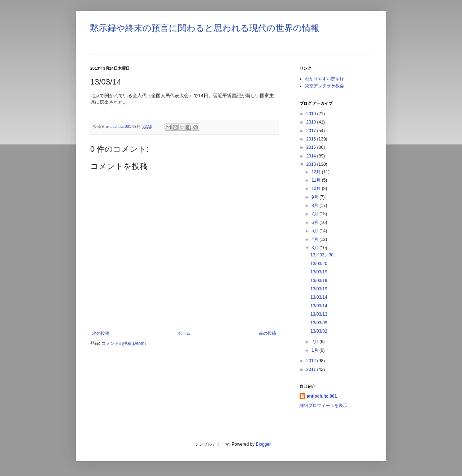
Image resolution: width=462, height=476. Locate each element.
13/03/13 (319, 314)
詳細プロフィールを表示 (323, 406)
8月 (315, 205)
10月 (317, 189)
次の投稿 (101, 333)
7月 (315, 214)
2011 (312, 369)
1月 (315, 350)
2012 (312, 361)
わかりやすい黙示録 (324, 79)
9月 (315, 197)
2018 (312, 122)
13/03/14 (319, 297)
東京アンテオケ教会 (324, 86)
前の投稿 (267, 333)
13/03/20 (319, 264)
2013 (312, 164)
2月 (315, 342)
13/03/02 (319, 331)
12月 (317, 172)
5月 (315, 231)
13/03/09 (319, 323)
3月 (315, 248)
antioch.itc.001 (322, 396)
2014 (312, 156)
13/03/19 (319, 272)
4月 (315, 239)
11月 (317, 180)
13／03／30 (322, 255)
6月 (315, 222)
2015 (312, 147)
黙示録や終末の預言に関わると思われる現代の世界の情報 (205, 28)
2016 (312, 139)
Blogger (263, 444)
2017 (312, 131)
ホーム (184, 333)
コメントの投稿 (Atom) (124, 343)
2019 (312, 114)
